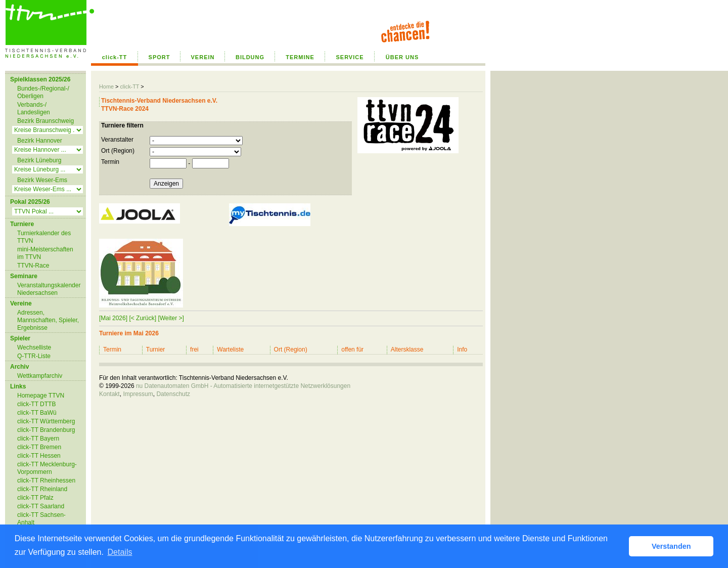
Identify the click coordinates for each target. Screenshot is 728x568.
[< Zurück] (143, 318)
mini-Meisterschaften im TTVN (45, 253)
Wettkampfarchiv (40, 376)
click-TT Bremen (39, 447)
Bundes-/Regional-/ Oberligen (43, 92)
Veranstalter (117, 140)
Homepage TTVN (41, 396)
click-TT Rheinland (42, 489)
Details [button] (120, 552)
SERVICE (350, 57)
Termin (110, 162)
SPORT (160, 57)
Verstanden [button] (671, 546)
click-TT (115, 57)
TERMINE (300, 57)
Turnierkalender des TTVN (44, 237)
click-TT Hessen (39, 456)
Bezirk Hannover (40, 141)
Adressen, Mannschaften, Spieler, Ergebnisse (48, 320)
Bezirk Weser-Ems (42, 180)
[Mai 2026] (113, 318)
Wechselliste (34, 347)
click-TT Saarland (41, 506)
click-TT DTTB (36, 404)
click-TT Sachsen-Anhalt (41, 519)
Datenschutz (173, 394)
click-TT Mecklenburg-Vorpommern (47, 468)
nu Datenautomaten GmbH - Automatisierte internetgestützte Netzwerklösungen (243, 386)
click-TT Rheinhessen (46, 480)
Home (106, 86)
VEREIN (203, 57)
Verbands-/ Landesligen (34, 108)
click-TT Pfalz (35, 498)
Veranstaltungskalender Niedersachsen (49, 289)
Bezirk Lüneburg (39, 160)
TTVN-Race (33, 266)
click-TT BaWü (37, 413)
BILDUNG (250, 57)
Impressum (138, 394)
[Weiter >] (171, 318)
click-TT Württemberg (46, 421)
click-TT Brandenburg (46, 430)
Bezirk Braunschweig (45, 121)
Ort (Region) (118, 151)
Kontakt (109, 394)
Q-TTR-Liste (34, 356)
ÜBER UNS (402, 57)
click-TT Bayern (38, 439)
